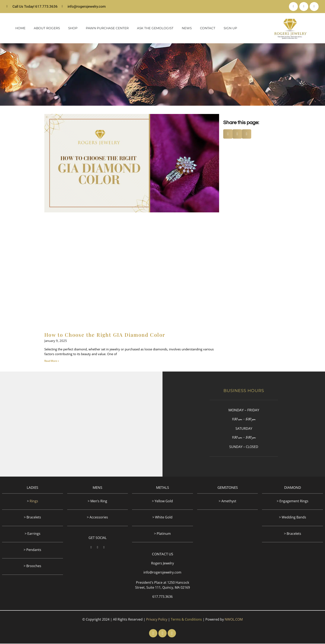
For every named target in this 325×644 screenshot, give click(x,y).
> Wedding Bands (293, 518)
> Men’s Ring (97, 501)
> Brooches (32, 566)
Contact (208, 28)
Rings (34, 501)
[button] (228, 134)
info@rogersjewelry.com (162, 573)
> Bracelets (32, 518)
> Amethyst (227, 501)
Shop (73, 28)
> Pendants (32, 550)
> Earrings (33, 534)
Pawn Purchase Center (107, 28)
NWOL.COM (234, 620)
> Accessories (97, 518)
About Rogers (47, 28)
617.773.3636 (162, 597)
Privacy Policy (157, 620)
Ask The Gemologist (155, 28)
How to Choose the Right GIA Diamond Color (105, 335)
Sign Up (230, 28)
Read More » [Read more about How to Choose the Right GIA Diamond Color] (52, 361)
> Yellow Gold (162, 501)
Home (20, 28)
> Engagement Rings (293, 501)
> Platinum (162, 534)
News (187, 28)
